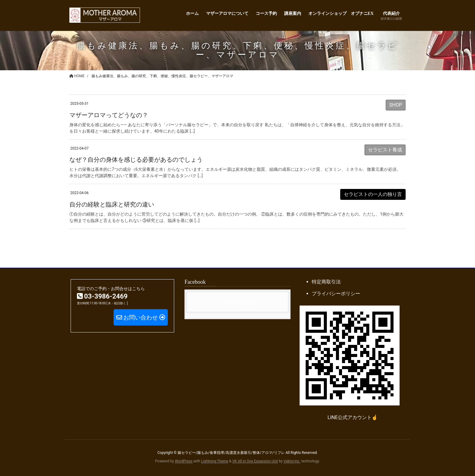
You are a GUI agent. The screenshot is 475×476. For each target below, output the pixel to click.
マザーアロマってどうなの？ (109, 115)
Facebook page (238, 302)
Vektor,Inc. (292, 461)
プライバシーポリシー (336, 294)
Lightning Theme (215, 461)
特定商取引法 (326, 282)
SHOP (396, 105)
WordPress (184, 461)
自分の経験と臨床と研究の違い (112, 204)
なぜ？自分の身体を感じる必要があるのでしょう (136, 160)
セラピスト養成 (385, 150)
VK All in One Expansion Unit (255, 461)
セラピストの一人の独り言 (373, 194)
